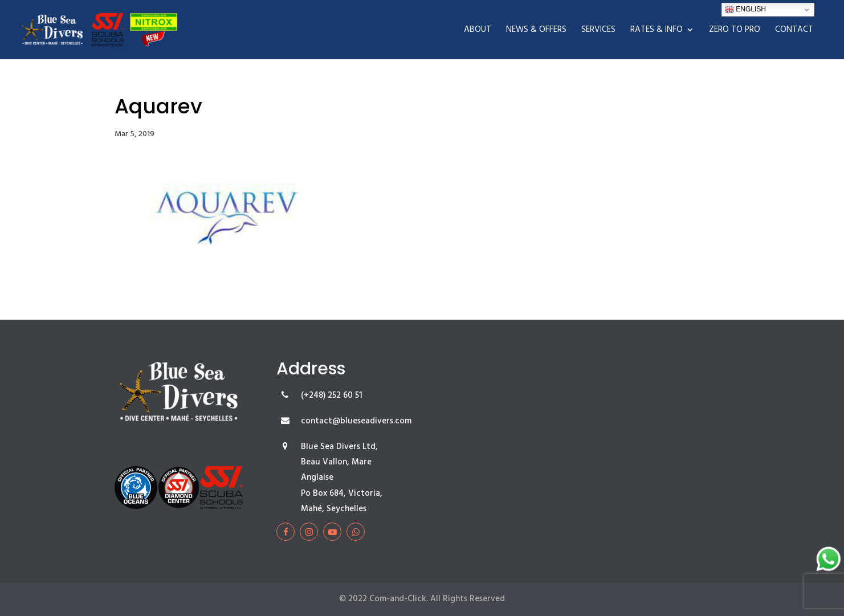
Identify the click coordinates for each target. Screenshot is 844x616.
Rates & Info (657, 31)
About (478, 31)
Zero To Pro (735, 31)
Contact (794, 31)
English (745, 10)
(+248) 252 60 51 (332, 395)
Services (598, 31)
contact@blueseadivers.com (356, 421)
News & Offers (536, 31)
